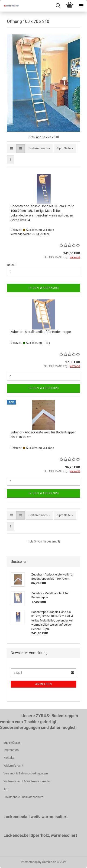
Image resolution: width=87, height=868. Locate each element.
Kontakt (9, 758)
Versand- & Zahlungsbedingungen (26, 773)
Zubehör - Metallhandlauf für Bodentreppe (41, 332)
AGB (6, 789)
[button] (11, 148)
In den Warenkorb (44, 288)
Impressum (11, 750)
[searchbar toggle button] (58, 6)
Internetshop (29, 862)
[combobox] (39, 148)
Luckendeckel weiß (22, 817)
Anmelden (44, 684)
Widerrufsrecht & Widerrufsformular (27, 781)
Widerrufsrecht (13, 766)
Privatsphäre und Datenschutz (23, 797)
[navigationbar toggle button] (81, 6)
